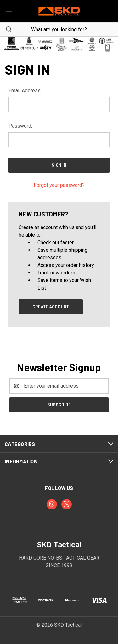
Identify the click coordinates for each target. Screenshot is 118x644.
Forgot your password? (59, 185)
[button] (59, 44)
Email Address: (25, 91)
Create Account (51, 307)
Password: (20, 126)
